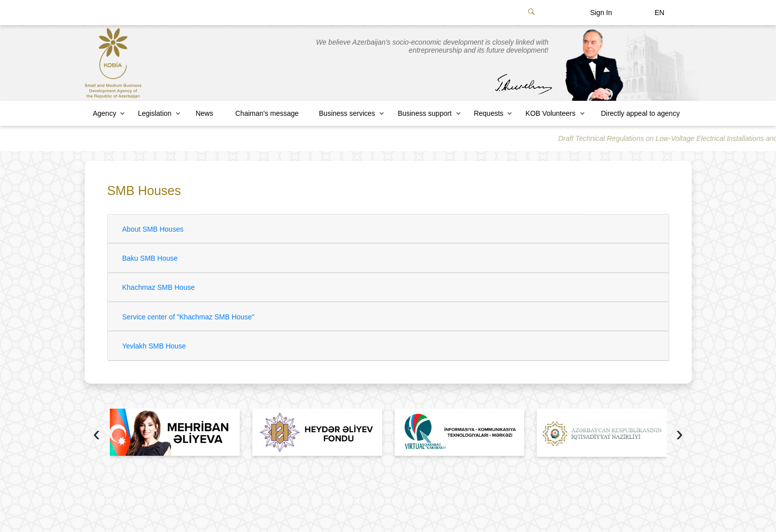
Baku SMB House (150, 258)
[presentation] (97, 435)
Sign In (601, 13)
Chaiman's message (267, 113)
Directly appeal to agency (640, 113)
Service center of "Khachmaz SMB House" (189, 317)
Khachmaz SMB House (159, 287)
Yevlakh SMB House (154, 346)
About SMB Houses (153, 229)
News (204, 113)
